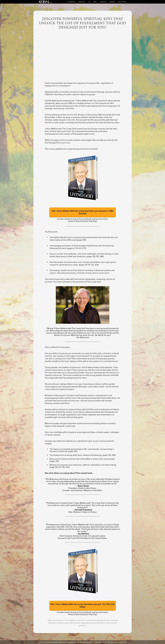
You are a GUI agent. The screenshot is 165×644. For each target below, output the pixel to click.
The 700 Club (71, 2)
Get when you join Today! (82, 606)
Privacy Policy (98, 642)
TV (89, 2)
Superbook (103, 2)
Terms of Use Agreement (110, 642)
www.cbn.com (123, 642)
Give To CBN (122, 2)
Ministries (112, 2)
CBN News (82, 2)
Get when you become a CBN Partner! (82, 212)
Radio (95, 2)
